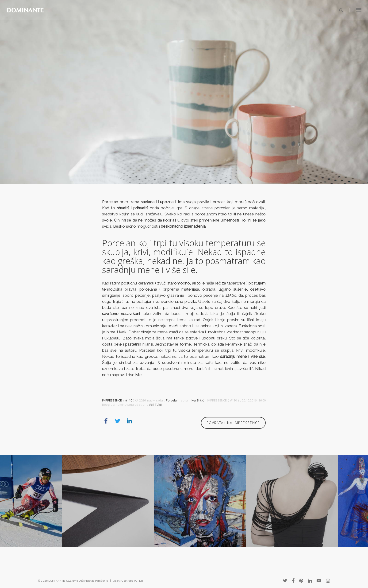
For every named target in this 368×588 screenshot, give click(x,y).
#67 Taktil (156, 405)
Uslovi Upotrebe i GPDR (128, 581)
